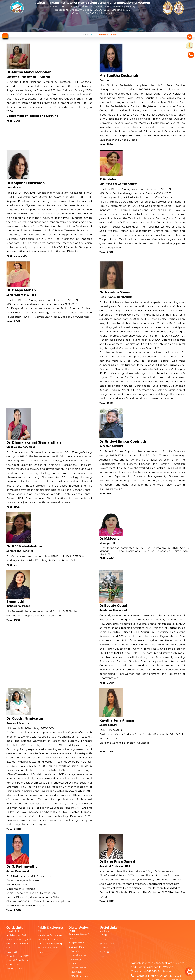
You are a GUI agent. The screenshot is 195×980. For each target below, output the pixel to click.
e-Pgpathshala (77, 943)
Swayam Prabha (77, 968)
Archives (105, 952)
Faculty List (13, 931)
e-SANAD (74, 951)
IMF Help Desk (14, 969)
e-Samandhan (76, 947)
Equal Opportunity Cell (19, 939)
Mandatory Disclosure (50, 935)
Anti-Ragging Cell (16, 935)
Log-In (103, 956)
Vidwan (104, 948)
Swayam (73, 964)
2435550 (178, 976)
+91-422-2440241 (160, 976)
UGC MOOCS (76, 972)
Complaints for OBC (17, 956)
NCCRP (104, 935)
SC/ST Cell (12, 952)
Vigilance (105, 931)
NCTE (103, 939)
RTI (39, 931)
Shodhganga (107, 944)
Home (86, 35)
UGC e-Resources (78, 976)
